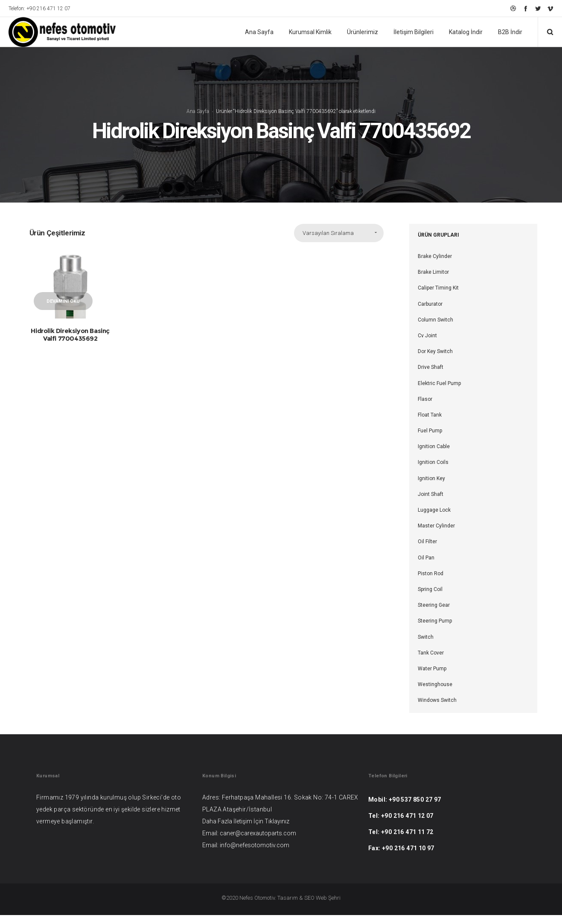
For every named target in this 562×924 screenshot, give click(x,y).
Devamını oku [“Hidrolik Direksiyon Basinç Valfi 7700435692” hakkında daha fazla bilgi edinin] (63, 310)
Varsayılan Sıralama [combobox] (328, 242)
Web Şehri (328, 907)
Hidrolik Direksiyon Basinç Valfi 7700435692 (70, 343)
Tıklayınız (277, 830)
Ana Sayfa (198, 116)
